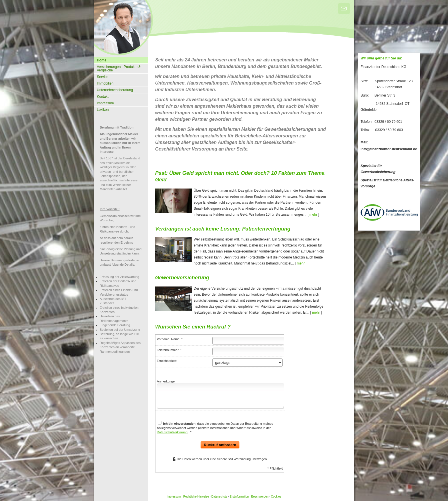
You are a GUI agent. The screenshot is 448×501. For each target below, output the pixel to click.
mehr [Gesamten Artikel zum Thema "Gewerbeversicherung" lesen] (316, 312)
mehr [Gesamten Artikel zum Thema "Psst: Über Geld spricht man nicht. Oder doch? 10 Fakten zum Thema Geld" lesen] (313, 215)
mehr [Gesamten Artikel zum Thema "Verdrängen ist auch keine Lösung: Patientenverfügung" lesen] (301, 263)
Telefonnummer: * (169, 350)
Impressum (174, 497)
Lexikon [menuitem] (103, 110)
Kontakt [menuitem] (103, 97)
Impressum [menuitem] (105, 103)
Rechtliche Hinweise (196, 497)
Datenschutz (219, 497)
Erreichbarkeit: (167, 361)
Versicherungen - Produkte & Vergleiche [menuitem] (119, 69)
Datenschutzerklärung (172, 432)
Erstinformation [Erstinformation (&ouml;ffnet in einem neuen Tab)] (239, 497)
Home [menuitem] (102, 60)
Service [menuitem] (103, 77)
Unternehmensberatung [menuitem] (115, 90)
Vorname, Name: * (170, 339)
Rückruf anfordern (220, 445)
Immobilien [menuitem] (105, 83)
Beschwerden (260, 497)
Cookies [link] (276, 497)
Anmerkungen (167, 381)
